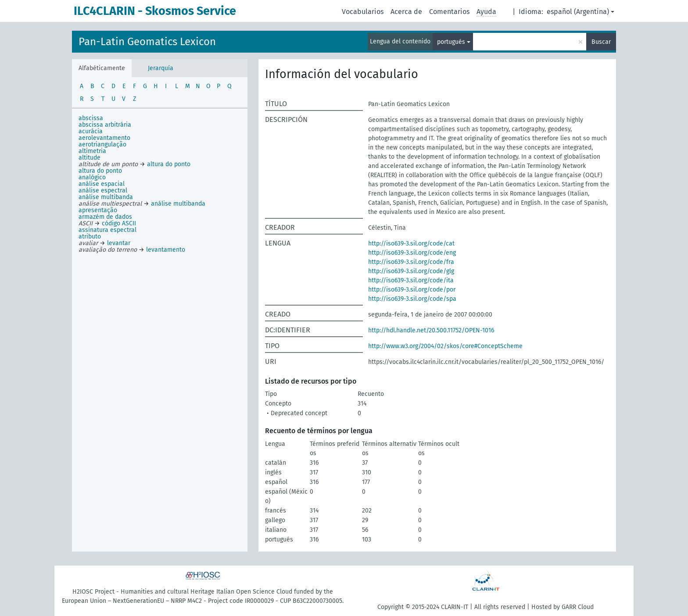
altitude (90, 158)
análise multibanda (106, 197)
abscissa (91, 118)
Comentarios (449, 12)
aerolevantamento (104, 138)
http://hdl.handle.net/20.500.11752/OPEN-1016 (431, 330)
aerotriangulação (102, 144)
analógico (92, 177)
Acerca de (406, 12)
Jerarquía (161, 68)
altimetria (92, 151)
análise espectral (103, 190)
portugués (451, 42)
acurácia (91, 131)
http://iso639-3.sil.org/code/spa (412, 299)
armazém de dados (105, 217)
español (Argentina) (578, 12)
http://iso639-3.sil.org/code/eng (412, 253)
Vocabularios (363, 12)
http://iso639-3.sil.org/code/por (412, 290)
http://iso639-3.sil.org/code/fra (411, 262)
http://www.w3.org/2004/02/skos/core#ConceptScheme (445, 346)
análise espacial (102, 184)
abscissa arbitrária (105, 125)
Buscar (601, 42)
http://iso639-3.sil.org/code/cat (411, 244)
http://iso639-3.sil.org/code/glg (411, 271)
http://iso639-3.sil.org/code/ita (411, 280)
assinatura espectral (107, 230)
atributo (90, 237)
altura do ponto (100, 171)
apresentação (98, 210)
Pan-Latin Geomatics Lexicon (147, 42)
